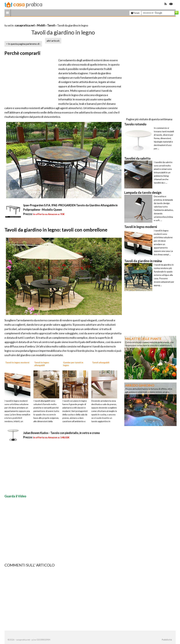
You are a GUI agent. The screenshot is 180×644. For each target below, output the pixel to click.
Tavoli (51, 25)
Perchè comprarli (22, 53)
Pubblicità (167, 640)
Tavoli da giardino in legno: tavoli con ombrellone (56, 230)
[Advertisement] (41, 22)
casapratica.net (25, 25)
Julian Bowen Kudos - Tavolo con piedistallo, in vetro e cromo (62, 433)
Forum (135, 13)
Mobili (41, 25)
